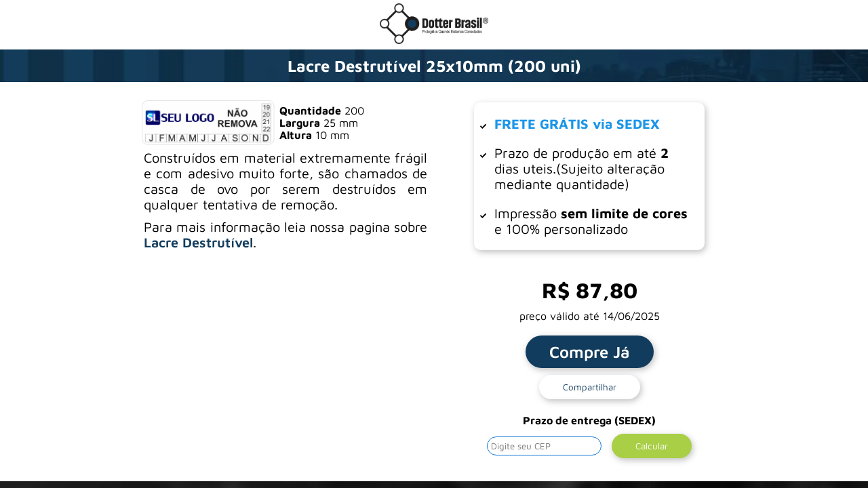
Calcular (652, 446)
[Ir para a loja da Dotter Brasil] (434, 40)
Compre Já (590, 352)
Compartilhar (590, 387)
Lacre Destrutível (198, 242)
